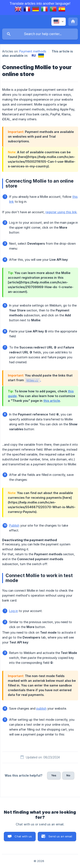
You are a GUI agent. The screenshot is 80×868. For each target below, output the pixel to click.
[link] (34, 56)
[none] (59, 22)
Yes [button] (54, 775)
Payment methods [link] (33, 51)
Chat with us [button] (23, 836)
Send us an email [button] (60, 836)
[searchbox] (40, 34)
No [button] (68, 775)
